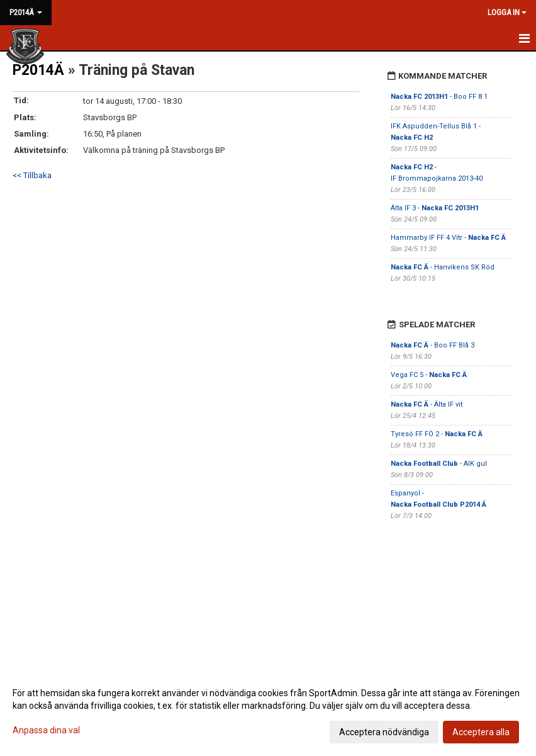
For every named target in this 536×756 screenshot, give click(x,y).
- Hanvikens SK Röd (443, 267)
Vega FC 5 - (429, 375)
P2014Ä (38, 70)
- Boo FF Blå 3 (433, 345)
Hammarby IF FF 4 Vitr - (448, 238)
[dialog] (268, 712)
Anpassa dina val (46, 730)
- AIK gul (439, 464)
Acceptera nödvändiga (384, 732)
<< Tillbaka (32, 175)
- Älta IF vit (427, 404)
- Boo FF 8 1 (439, 97)
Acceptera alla (481, 732)
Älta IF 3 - (435, 208)
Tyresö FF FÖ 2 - (437, 434)
